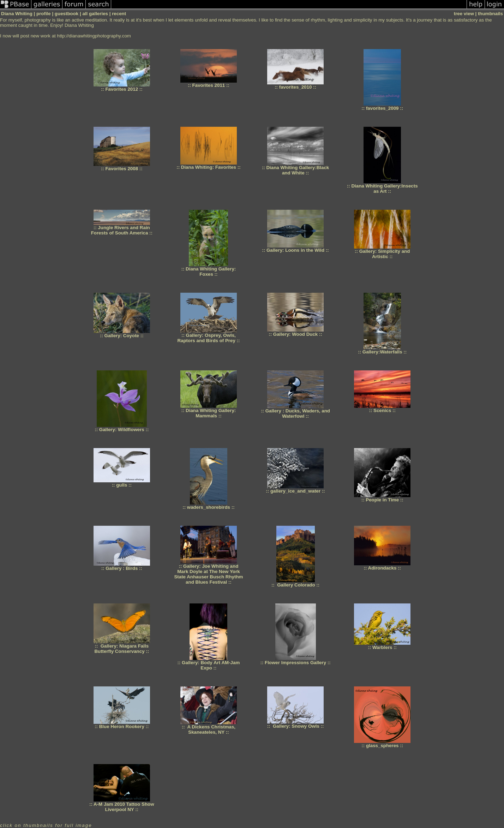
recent (119, 14)
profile (44, 14)
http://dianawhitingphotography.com (94, 36)
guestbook (67, 14)
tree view (464, 14)
